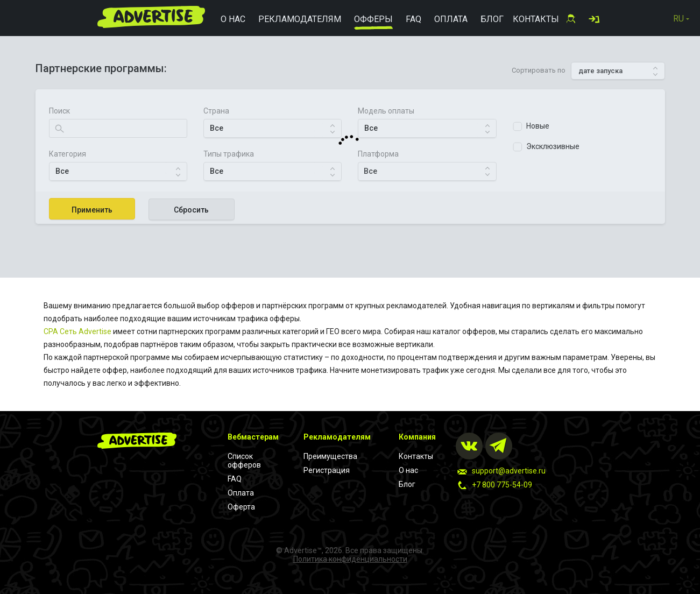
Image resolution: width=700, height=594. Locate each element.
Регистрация (327, 470)
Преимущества (330, 456)
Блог (407, 484)
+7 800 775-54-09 (502, 485)
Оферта (241, 507)
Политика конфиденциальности (350, 559)
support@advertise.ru (509, 471)
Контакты (416, 456)
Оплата (241, 493)
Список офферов (244, 461)
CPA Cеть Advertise (77, 331)
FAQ (235, 479)
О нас (408, 470)
